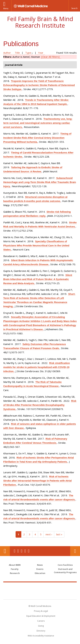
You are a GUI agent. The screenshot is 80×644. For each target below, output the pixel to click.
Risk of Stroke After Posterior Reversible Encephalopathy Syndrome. (40, 405)
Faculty (15, 569)
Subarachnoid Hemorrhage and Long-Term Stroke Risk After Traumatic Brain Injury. (40, 182)
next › (49, 534)
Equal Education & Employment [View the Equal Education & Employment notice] (41, 616)
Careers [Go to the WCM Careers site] (41, 621)
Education (40, 573)
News (40, 565)
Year (41, 53)
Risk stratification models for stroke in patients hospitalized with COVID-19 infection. (37, 367)
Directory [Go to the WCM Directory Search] (41, 631)
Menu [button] (6, 8)
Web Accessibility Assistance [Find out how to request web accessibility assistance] (41, 636)
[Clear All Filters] (50, 57)
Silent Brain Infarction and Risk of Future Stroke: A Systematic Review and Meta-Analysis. (38, 279)
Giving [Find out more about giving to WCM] (41, 626)
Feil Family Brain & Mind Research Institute (40, 22)
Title (17, 53)
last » (59, 534)
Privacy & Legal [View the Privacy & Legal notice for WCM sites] (41, 611)
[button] (74, 6)
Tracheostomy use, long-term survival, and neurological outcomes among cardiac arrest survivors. (38, 123)
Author (7, 53)
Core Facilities (65, 565)
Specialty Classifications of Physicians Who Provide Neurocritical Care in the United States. (36, 245)
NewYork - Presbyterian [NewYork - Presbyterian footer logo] (40, 594)
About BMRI (15, 565)
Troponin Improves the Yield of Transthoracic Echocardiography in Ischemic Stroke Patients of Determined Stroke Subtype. (39, 85)
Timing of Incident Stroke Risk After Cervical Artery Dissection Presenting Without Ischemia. (37, 138)
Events (40, 569)
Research (15, 573)
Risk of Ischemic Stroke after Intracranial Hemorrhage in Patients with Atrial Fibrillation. (37, 481)
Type (28, 53)
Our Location (5, 551)
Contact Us (75, 551)
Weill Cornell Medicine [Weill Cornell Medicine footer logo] (40, 587)
